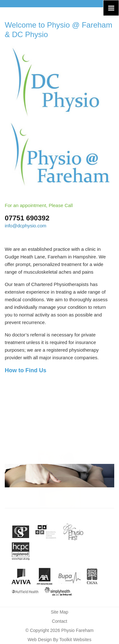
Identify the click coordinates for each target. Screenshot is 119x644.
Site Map (60, 612)
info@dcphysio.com (26, 226)
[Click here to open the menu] (111, 8)
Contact (59, 621)
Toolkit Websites (75, 640)
